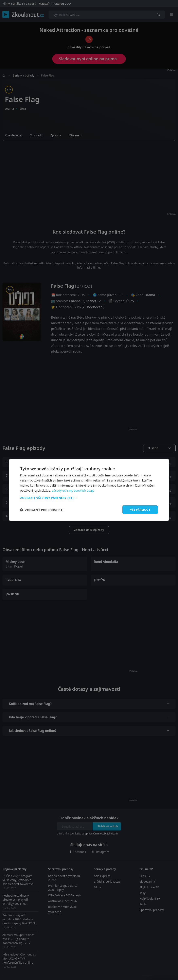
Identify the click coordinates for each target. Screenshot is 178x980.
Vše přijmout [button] (140, 510)
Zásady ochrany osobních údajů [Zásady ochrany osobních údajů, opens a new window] (74, 490)
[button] (89, 497)
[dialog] (89, 490)
